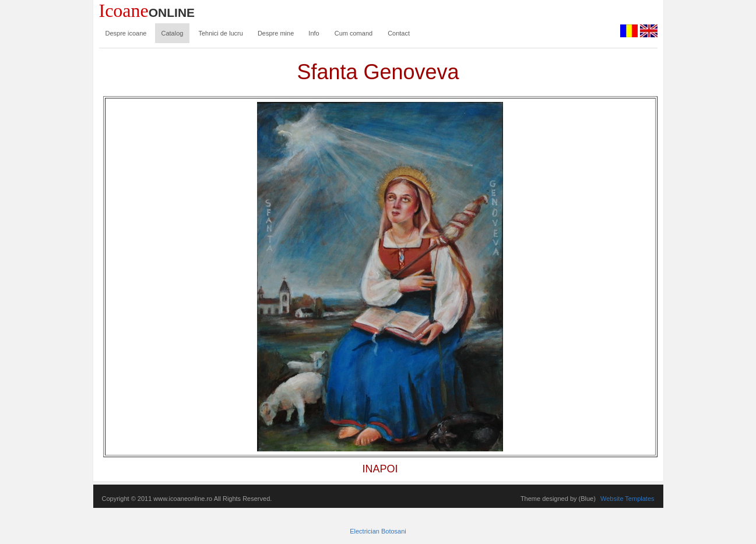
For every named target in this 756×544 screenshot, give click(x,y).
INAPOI (380, 469)
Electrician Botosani (378, 531)
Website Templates (627, 499)
